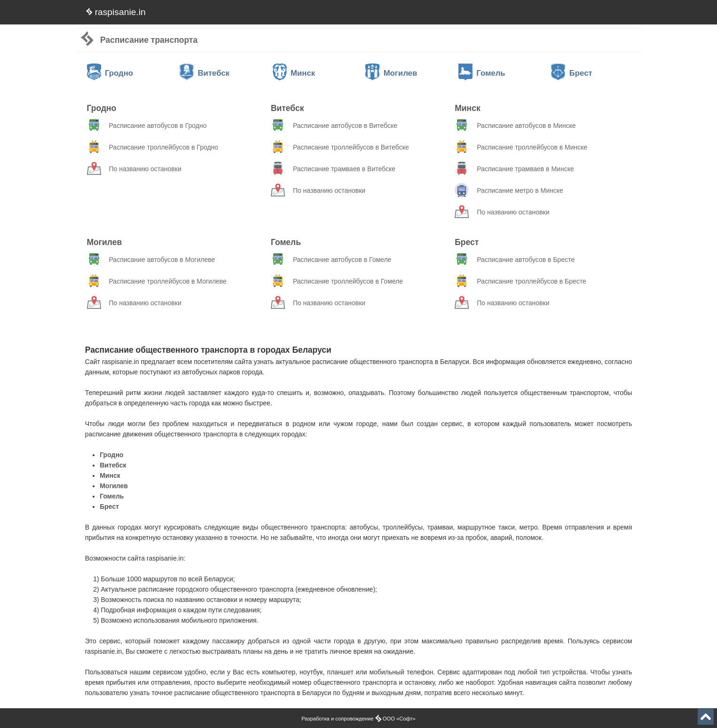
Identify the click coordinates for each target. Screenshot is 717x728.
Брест (571, 73)
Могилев (391, 73)
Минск (294, 73)
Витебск (205, 73)
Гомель (482, 73)
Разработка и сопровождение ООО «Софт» (358, 719)
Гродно (110, 73)
